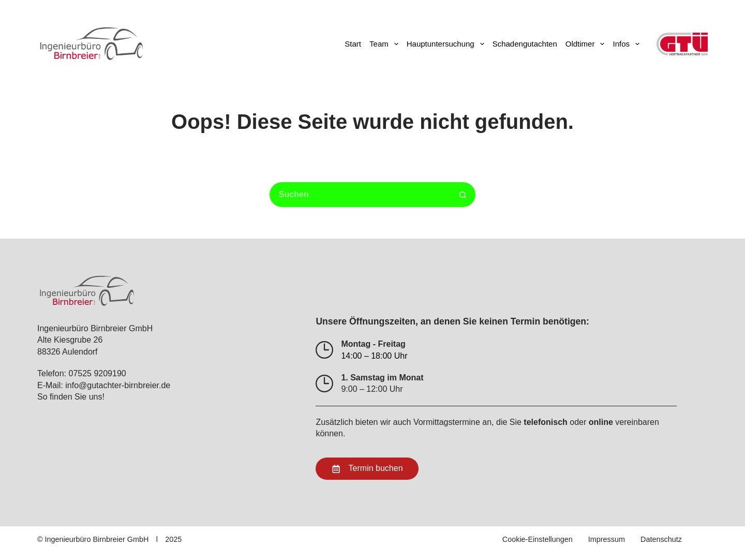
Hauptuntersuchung (448, 44)
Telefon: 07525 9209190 (82, 373)
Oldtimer (587, 44)
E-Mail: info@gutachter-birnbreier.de (104, 385)
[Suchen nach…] (360, 195)
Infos (628, 44)
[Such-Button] (463, 195)
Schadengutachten (525, 44)
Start (353, 44)
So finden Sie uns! (71, 397)
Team (386, 44)
